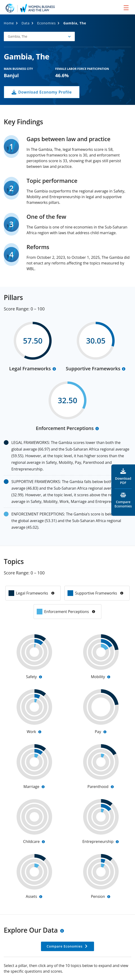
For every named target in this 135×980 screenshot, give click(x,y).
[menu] (126, 8)
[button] (39, 36)
